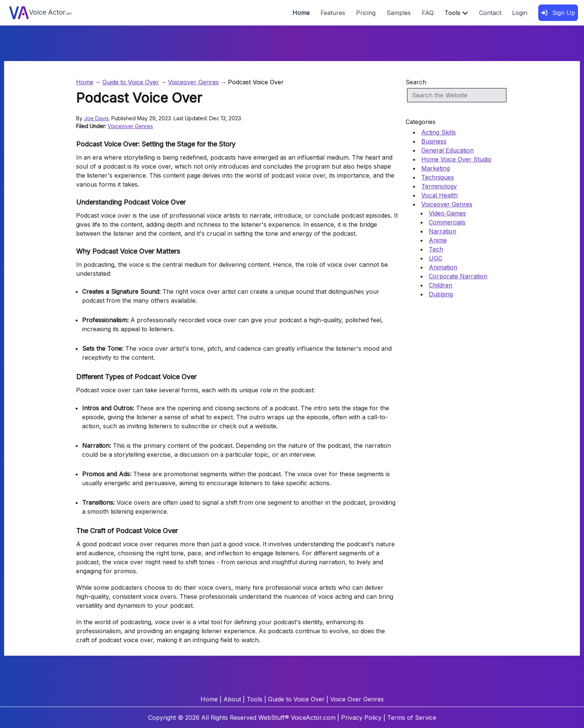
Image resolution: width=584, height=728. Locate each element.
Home (301, 13)
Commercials (447, 222)
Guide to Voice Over (131, 82)
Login (520, 13)
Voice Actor (40, 13)
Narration (442, 231)
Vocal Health (439, 195)
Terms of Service (412, 718)
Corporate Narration (458, 276)
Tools (456, 13)
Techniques (438, 177)
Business (434, 141)
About (232, 699)
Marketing (436, 168)
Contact (490, 13)
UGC (436, 258)
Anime (438, 240)
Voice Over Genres (357, 699)
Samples (399, 13)
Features (333, 13)
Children (441, 285)
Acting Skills (439, 132)
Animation (443, 267)
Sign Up (558, 13)
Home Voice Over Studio (456, 159)
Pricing (366, 13)
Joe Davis (96, 118)
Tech (436, 249)
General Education (448, 150)
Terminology (439, 186)
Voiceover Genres (193, 82)
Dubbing (441, 294)
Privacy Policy (361, 718)
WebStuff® (274, 718)
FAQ (428, 13)
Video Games (447, 213)
